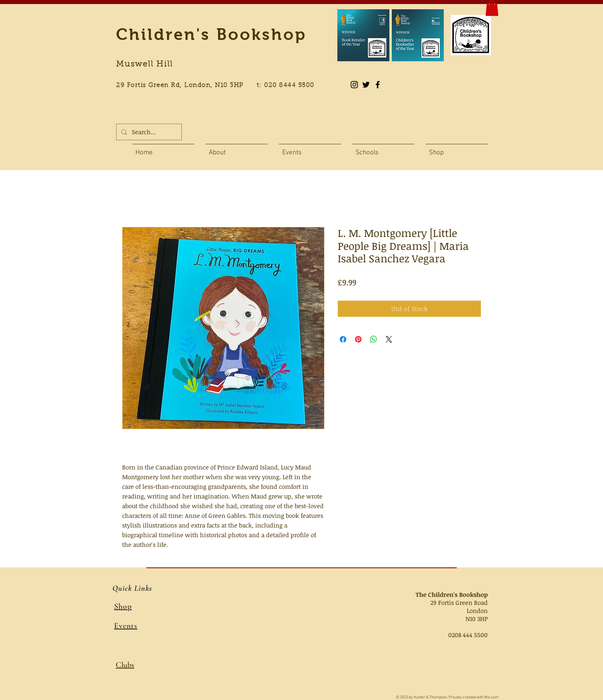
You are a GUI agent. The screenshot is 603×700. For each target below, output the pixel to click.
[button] (492, 8)
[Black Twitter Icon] (366, 85)
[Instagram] (354, 85)
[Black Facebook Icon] (378, 85)
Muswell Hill (145, 64)
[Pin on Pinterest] (358, 339)
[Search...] (148, 132)
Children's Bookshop (211, 34)
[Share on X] (389, 339)
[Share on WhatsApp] (374, 339)
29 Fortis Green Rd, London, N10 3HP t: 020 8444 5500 (220, 86)
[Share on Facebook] (343, 339)
